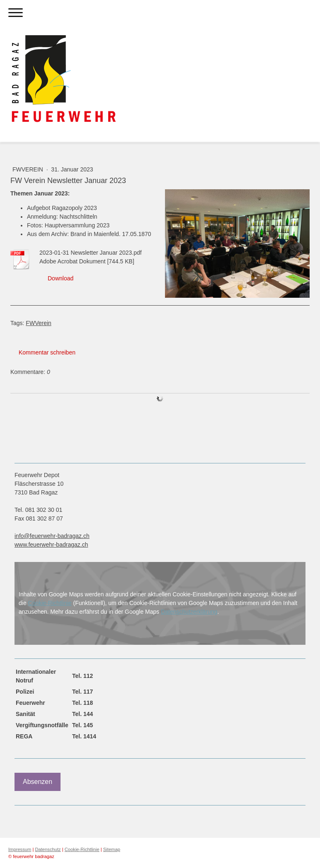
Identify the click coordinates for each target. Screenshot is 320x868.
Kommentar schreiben (47, 352)
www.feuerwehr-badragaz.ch (51, 545)
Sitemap (112, 849)
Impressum (20, 849)
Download (61, 278)
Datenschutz (48, 849)
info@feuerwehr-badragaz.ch (52, 536)
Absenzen (38, 782)
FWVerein (29, 169)
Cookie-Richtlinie (50, 603)
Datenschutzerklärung (189, 612)
